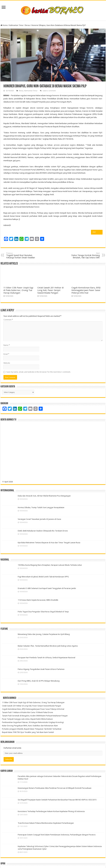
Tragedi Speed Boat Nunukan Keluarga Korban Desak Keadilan (21, 255)
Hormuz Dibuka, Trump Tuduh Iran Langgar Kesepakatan (41, 507)
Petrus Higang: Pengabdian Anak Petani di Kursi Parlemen (41, 669)
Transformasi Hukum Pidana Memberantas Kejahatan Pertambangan (46, 823)
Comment (8, 320)
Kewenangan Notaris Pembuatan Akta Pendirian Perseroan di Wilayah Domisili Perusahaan (55, 788)
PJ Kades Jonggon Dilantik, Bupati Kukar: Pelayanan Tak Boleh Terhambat (32, 729)
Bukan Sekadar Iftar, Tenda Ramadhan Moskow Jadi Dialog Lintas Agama (48, 646)
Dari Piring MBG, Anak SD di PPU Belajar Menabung (39, 681)
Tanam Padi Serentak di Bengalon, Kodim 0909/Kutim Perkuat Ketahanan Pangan (35, 716)
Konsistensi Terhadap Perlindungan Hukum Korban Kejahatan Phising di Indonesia (51, 811)
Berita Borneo (10, 698)
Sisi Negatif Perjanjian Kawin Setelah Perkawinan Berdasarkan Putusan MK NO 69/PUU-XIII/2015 (57, 800)
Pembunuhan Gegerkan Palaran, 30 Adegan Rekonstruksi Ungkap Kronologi (33, 722)
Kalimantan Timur (16, 25)
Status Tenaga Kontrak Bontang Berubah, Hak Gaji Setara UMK (85, 255)
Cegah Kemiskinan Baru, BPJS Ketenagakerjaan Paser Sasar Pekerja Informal (86, 290)
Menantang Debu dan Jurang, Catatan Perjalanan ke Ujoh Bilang (44, 634)
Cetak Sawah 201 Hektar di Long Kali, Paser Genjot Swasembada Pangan (50, 290)
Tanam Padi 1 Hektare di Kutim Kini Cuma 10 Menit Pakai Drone (28, 712)
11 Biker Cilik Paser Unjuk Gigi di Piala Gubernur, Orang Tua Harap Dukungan (18, 290)
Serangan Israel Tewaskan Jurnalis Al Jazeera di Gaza (39, 519)
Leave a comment (49, 91)
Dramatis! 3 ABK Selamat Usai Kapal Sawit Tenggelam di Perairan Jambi (47, 588)
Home (4, 25)
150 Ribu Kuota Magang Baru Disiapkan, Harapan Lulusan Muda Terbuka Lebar (50, 565)
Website (7, 363)
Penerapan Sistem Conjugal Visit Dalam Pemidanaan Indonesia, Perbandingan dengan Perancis (57, 835)
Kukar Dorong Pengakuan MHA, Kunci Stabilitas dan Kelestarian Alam (30, 726)
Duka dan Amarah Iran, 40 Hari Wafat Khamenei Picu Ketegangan (44, 496)
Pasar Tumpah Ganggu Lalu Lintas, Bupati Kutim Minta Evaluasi (27, 719)
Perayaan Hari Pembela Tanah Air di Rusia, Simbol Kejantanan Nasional (46, 658)
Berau (28, 25)
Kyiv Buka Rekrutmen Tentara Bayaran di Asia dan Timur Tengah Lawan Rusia (49, 543)
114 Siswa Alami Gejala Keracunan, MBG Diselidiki (38, 600)
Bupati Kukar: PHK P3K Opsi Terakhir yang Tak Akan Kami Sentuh (28, 732)
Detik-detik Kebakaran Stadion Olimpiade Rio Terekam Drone (43, 531)
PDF (97, 232)
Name (7, 345)
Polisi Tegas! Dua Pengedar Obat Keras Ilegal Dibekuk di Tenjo (43, 612)
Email (6, 354)
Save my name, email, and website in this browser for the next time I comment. (38, 372)
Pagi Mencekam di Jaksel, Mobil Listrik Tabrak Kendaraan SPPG (43, 577)
